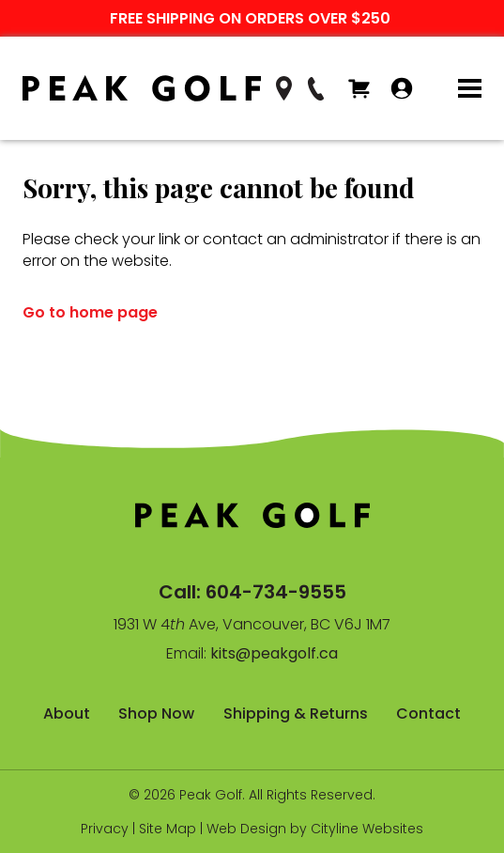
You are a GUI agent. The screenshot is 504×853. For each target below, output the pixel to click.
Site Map (168, 829)
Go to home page (90, 312)
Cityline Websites (367, 829)
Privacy (105, 829)
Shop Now (156, 713)
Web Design (246, 829)
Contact (428, 713)
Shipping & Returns (296, 713)
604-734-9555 (276, 592)
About (67, 713)
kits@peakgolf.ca (274, 653)
